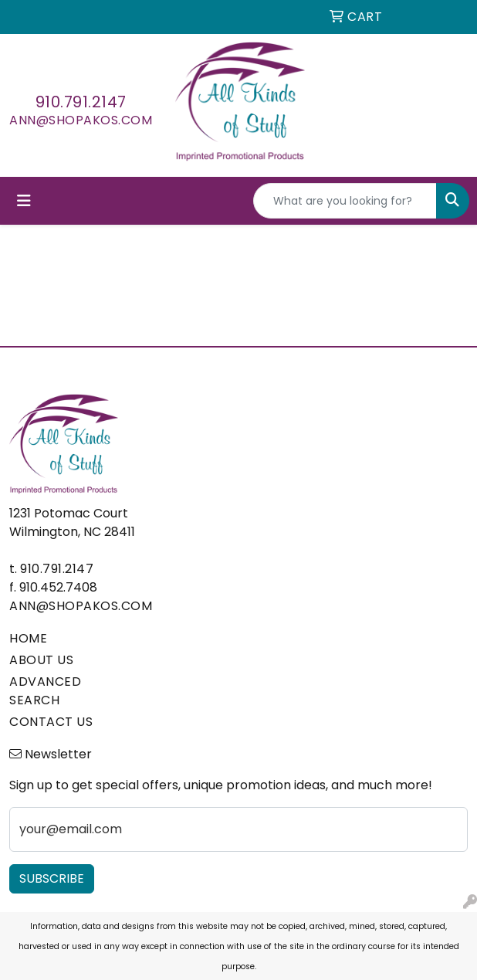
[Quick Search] (345, 201)
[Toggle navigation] (24, 201)
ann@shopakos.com (81, 120)
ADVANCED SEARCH (45, 691)
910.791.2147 (81, 102)
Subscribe (52, 878)
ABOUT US (41, 660)
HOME (28, 638)
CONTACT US (51, 722)
